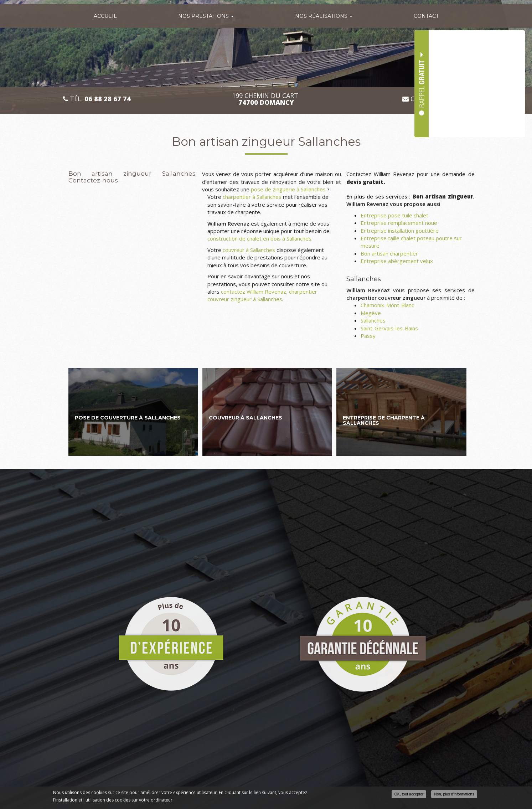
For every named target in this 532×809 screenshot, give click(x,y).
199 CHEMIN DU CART (266, 99)
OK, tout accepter (409, 794)
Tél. (97, 99)
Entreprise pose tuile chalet (394, 215)
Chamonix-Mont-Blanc (387, 305)
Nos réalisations (324, 16)
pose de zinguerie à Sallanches (288, 189)
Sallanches (373, 320)
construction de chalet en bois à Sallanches (259, 238)
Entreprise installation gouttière (400, 231)
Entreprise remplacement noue (399, 223)
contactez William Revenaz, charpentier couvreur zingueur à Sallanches (262, 295)
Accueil (105, 16)
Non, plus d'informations (454, 794)
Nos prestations (206, 16)
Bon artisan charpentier (389, 253)
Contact (426, 16)
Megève (371, 313)
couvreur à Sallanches (249, 250)
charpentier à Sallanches (252, 197)
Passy (368, 336)
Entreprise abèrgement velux (397, 261)
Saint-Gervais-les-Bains (389, 328)
